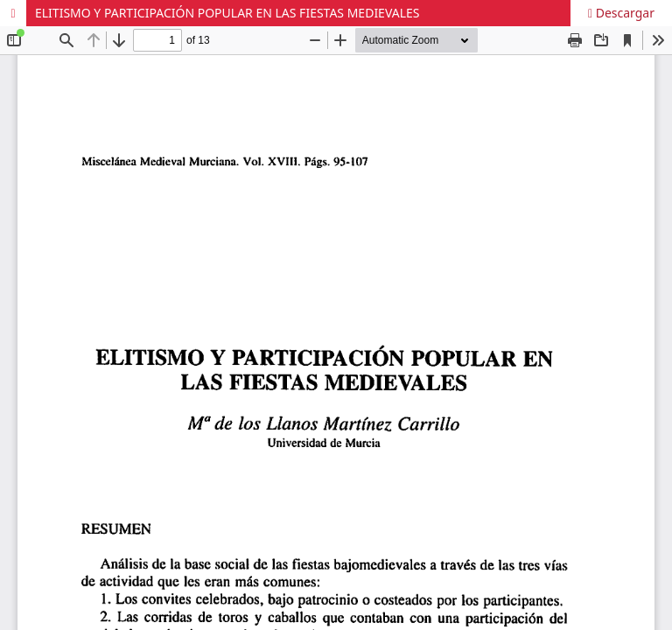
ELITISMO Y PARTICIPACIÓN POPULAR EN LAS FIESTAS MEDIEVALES (227, 13)
